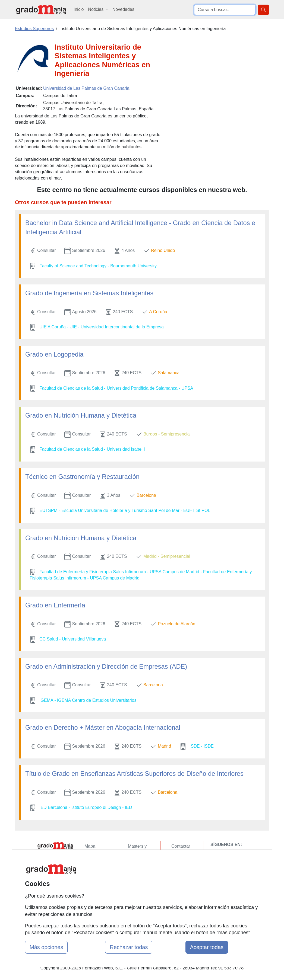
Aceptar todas (207, 947)
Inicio (79, 9)
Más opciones (46, 947)
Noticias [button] (96, 9)
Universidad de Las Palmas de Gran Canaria (86, 88)
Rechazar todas (129, 947)
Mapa (90, 846)
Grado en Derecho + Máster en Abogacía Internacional (103, 728)
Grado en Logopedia (54, 354)
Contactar (181, 846)
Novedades (123, 9)
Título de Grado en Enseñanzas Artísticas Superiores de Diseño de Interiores (134, 774)
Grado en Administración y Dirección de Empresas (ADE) (106, 667)
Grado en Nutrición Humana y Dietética (81, 415)
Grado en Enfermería (55, 605)
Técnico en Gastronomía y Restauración (82, 477)
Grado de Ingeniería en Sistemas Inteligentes (89, 293)
